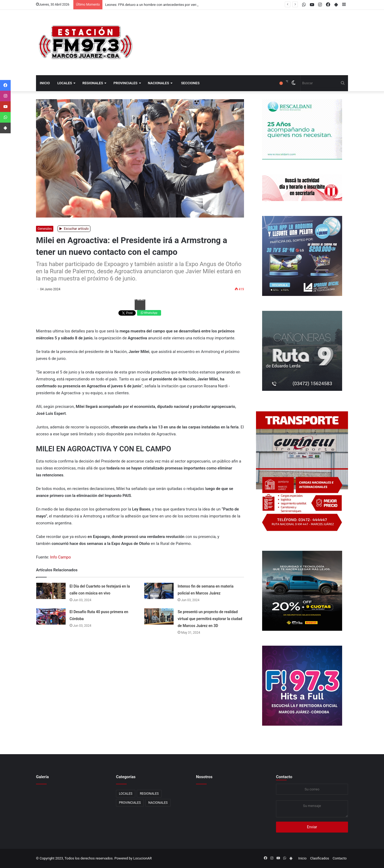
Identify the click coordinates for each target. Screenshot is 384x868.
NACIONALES (159, 83)
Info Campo (61, 557)
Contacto (284, 777)
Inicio (45, 83)
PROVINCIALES (125, 83)
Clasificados (320, 858)
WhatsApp (149, 313)
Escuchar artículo (74, 229)
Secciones (190, 83)
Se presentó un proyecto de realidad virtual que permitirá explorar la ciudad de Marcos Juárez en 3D (210, 619)
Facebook (140, 300)
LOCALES (65, 83)
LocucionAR (143, 858)
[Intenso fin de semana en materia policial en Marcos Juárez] (159, 591)
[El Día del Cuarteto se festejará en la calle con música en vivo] (51, 591)
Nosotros (204, 777)
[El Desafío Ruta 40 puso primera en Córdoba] (51, 616)
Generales (45, 229)
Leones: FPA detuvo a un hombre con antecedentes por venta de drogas (160, 5)
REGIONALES (93, 83)
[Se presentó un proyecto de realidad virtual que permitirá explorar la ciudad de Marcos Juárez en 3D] (159, 616)
